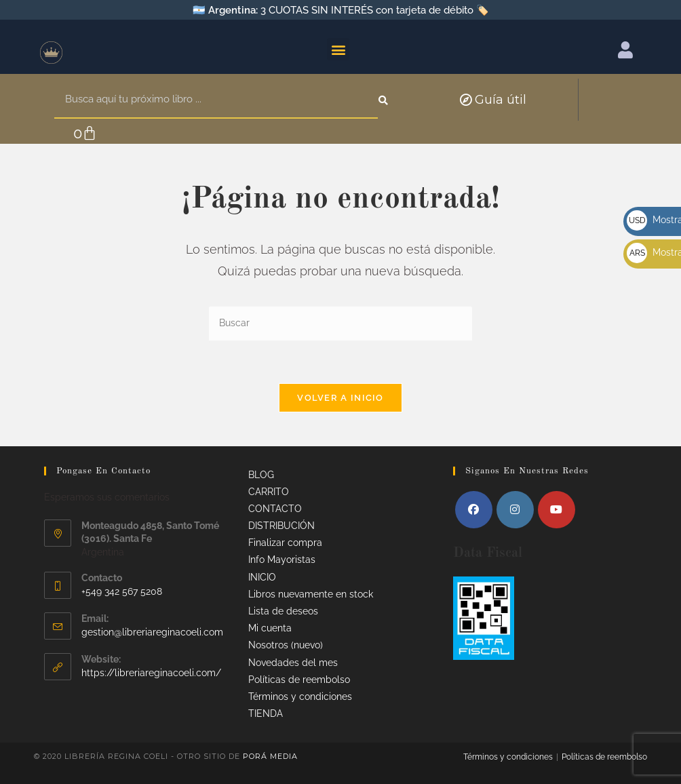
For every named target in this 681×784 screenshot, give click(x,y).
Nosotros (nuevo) (286, 645)
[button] (338, 49)
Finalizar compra (285, 543)
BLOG (261, 475)
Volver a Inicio (340, 398)
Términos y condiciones (300, 697)
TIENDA (266, 713)
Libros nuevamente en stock (311, 594)
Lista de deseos (283, 611)
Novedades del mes (293, 663)
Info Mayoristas (282, 560)
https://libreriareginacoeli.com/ (151, 673)
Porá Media (270, 756)
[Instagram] (515, 510)
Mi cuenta (270, 628)
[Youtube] (557, 510)
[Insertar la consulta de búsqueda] (340, 324)
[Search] (385, 100)
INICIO (262, 577)
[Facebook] (474, 510)
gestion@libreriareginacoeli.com (152, 632)
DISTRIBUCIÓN (281, 526)
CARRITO (269, 492)
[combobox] (216, 100)
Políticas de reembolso (299, 680)
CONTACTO (275, 509)
